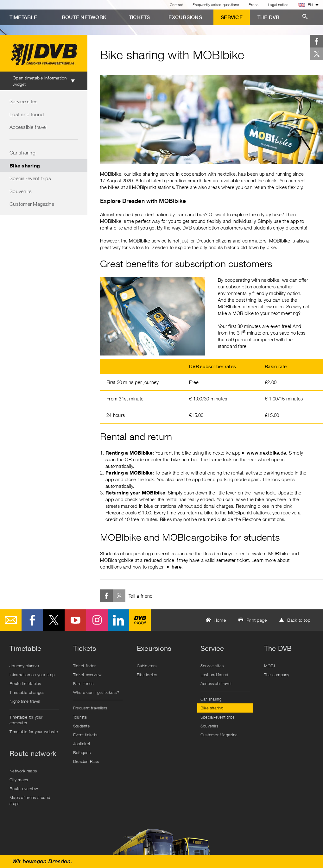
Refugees (82, 752)
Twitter (317, 54)
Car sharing (22, 153)
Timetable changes (27, 692)
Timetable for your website (34, 732)
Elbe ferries (147, 675)
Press (253, 5)
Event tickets (85, 735)
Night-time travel (25, 701)
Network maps (23, 771)
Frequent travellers (90, 708)
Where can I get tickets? (96, 692)
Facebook (317, 41)
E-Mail (11, 620)
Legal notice (278, 5)
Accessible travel (28, 127)
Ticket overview (88, 675)
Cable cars (147, 666)
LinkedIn (118, 620)
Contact (177, 5)
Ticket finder (84, 666)
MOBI (269, 666)
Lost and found (27, 114)
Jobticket (82, 744)
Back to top (299, 620)
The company (277, 675)
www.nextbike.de (266, 453)
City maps (19, 780)
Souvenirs (21, 191)
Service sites (23, 101)
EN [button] (305, 5)
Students (81, 726)
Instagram (97, 620)
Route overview (24, 789)
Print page (257, 620)
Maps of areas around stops (30, 800)
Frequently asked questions (216, 5)
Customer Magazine (32, 204)
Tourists (80, 717)
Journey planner (24, 666)
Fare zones (83, 683)
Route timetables (25, 683)
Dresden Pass (86, 761)
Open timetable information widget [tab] (40, 81)
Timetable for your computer (26, 720)
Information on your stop (32, 675)
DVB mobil (140, 620)
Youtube (75, 620)
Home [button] (220, 620)
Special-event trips (30, 178)
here (177, 567)
